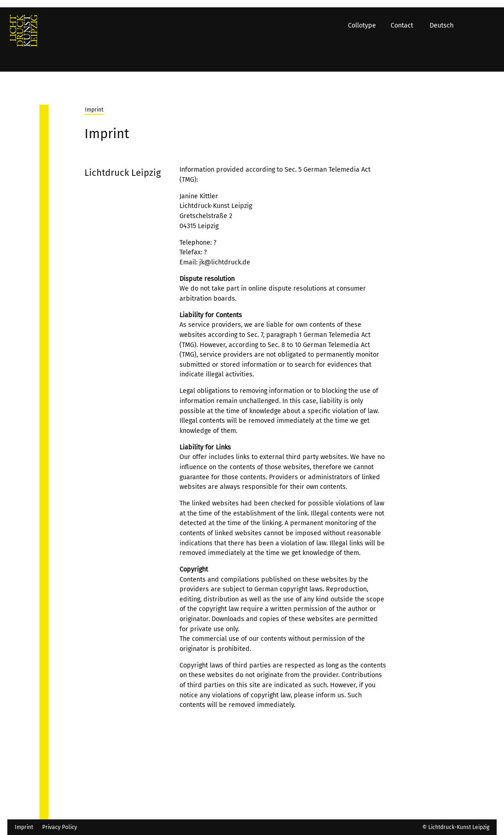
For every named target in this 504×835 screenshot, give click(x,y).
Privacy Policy (60, 827)
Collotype (368, 58)
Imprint (94, 110)
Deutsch (448, 58)
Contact (408, 58)
